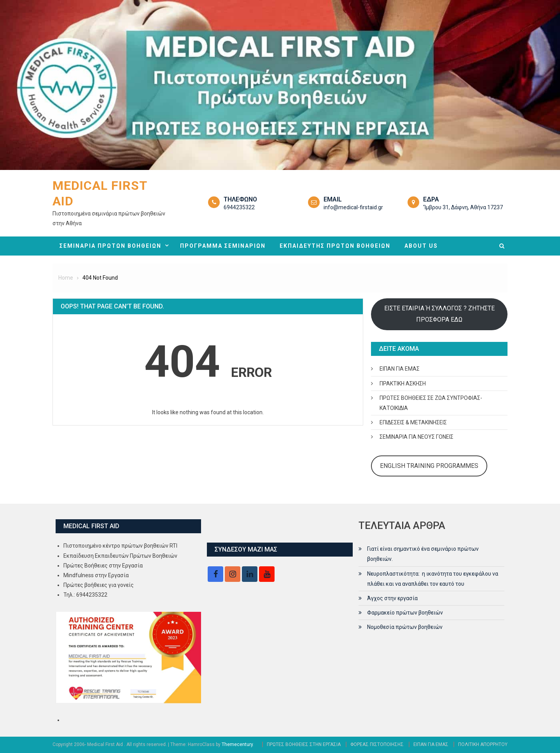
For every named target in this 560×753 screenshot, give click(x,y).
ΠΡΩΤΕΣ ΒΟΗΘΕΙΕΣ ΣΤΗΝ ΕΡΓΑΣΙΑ (304, 744)
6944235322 (239, 207)
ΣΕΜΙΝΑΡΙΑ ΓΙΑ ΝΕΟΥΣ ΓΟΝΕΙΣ (416, 437)
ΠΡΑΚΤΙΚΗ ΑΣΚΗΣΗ (403, 384)
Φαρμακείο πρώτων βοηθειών (405, 613)
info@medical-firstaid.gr (353, 207)
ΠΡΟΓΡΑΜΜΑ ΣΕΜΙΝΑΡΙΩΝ (223, 246)
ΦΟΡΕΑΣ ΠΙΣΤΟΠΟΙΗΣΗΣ (377, 744)
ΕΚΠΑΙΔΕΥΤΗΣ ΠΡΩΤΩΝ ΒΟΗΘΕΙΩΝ (335, 246)
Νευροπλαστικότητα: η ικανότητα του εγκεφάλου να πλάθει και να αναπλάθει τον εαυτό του (433, 579)
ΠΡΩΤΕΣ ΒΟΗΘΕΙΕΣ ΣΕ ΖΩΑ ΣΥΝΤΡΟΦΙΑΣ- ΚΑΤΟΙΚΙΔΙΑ (431, 403)
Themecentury (237, 744)
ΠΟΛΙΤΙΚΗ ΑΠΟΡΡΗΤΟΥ (483, 744)
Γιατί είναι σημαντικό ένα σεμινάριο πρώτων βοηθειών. (423, 554)
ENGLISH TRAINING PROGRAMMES (429, 466)
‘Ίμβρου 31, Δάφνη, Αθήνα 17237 (463, 207)
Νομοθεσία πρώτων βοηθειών (405, 627)
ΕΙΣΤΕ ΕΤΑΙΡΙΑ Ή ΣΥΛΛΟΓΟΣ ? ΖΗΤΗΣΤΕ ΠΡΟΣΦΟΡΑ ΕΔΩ (439, 314)
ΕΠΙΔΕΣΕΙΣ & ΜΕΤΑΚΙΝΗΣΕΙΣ (413, 422)
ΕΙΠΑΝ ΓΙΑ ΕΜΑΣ (400, 369)
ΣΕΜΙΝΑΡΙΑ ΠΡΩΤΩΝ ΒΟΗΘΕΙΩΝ (110, 246)
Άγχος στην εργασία (392, 598)
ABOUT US (421, 246)
